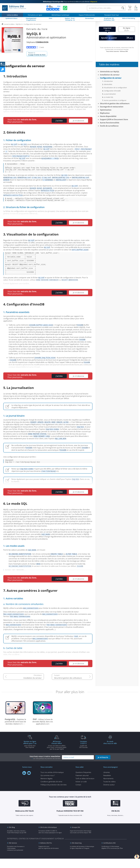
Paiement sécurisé (82, 785)
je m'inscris (103, 767)
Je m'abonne (78, 121)
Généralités (108, 84)
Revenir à (37, 54)
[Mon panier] (130, 8)
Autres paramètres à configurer (115, 100)
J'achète (59, 121)
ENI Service (13, 852)
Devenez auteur (109, 794)
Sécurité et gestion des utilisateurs (68, 687)
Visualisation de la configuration (115, 88)
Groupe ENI (76, 837)
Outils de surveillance (109, 126)
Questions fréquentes (83, 782)
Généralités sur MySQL (110, 72)
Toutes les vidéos (109, 791)
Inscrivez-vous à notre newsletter (45, 767)
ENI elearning (77, 852)
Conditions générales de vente (51, 791)
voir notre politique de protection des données (47, 768)
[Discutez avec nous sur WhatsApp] (65, 8)
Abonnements (108, 788)
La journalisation (110, 94)
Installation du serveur (33, 687)
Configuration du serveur (111, 78)
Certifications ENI (109, 852)
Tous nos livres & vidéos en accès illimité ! (70, 2)
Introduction (108, 81)
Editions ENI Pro (46, 852)
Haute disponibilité (108, 116)
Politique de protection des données (54, 794)
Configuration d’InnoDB (112, 91)
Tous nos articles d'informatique (52, 782)
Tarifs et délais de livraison (85, 788)
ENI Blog (12, 837)
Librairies (107, 782)
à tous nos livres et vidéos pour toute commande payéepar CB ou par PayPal (57, 755)
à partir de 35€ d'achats (83, 754)
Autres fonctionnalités (110, 123)
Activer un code (81, 791)
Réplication (105, 113)
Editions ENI (14, 8)
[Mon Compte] (136, 8)
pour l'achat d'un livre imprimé (30, 754)
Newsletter (107, 785)
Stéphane (37, 42)
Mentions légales (47, 788)
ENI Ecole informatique (49, 837)
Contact (78, 794)
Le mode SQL (109, 97)
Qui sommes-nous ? (48, 785)
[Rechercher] (123, 8)
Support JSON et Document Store (114, 119)
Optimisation (106, 110)
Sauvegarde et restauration (112, 107)
